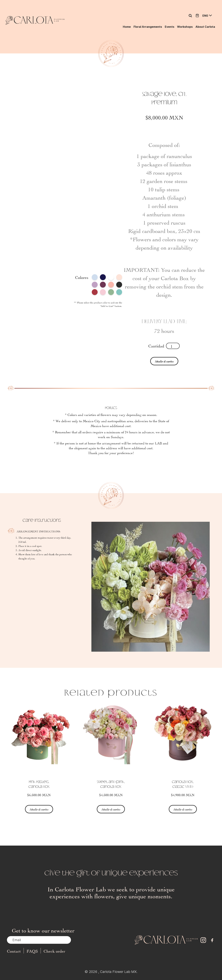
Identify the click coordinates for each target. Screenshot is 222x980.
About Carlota (205, 27)
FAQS (32, 951)
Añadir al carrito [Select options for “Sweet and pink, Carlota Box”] (111, 809)
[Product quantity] (173, 346)
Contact (14, 951)
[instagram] (203, 940)
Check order (54, 951)
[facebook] (212, 940)
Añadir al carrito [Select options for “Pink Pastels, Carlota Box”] (39, 809)
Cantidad (156, 345)
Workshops (185, 27)
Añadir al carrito (164, 361)
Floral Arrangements (148, 27)
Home (127, 27)
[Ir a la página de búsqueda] (190, 15)
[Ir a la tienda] (197, 15)
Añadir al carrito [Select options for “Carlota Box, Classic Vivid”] (183, 809)
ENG (205, 16)
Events (170, 27)
